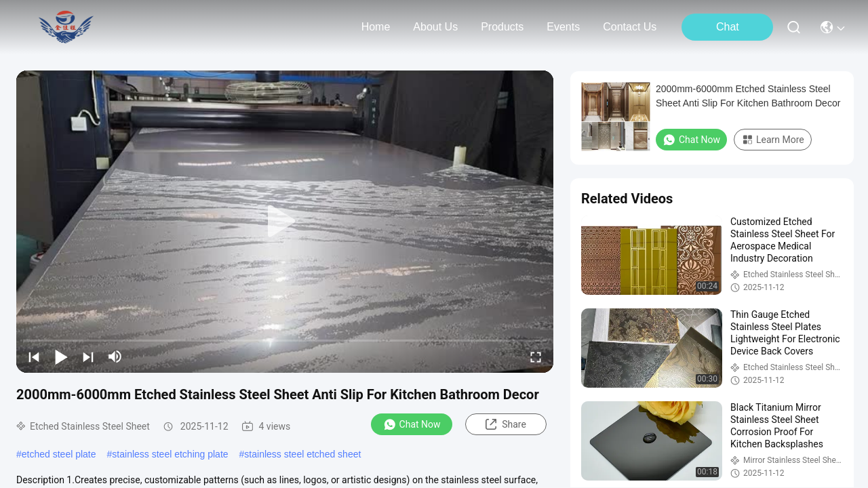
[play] (285, 222)
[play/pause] (61, 357)
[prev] (34, 357)
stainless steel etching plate (170, 454)
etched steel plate (59, 454)
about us (435, 27)
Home (376, 27)
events (563, 27)
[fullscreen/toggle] (536, 357)
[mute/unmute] (115, 357)
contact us (630, 27)
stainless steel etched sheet (302, 454)
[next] (88, 357)
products (502, 27)
